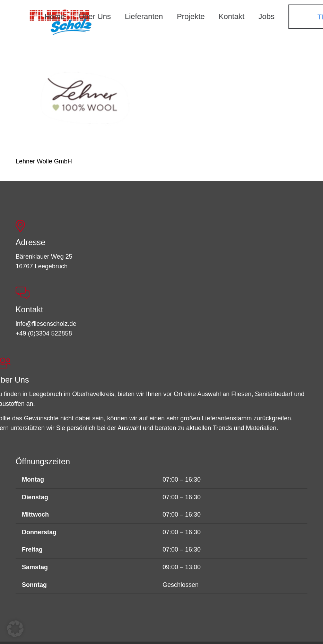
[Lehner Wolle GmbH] (84, 102)
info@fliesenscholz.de (46, 324)
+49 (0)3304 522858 (44, 333)
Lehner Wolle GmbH (44, 161)
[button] (15, 629)
